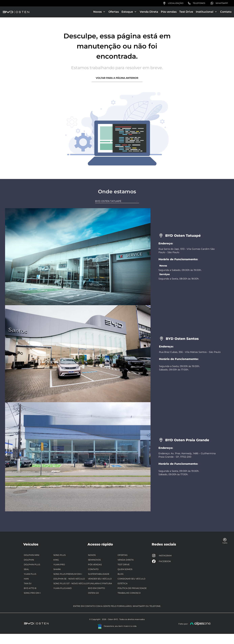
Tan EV (28, 583)
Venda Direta (149, 12)
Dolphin (29, 560)
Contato (226, 12)
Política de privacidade (132, 588)
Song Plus (59, 555)
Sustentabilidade (99, 574)
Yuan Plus (30, 574)
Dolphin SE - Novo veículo (69, 579)
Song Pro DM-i (32, 593)
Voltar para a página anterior (117, 78)
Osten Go (93, 593)
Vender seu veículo (100, 579)
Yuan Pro (59, 564)
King (56, 560)
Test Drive (186, 12)
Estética (123, 583)
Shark (57, 569)
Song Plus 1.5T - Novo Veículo (71, 583)
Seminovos (94, 560)
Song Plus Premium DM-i (68, 574)
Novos (92, 555)
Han (26, 579)
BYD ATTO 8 (30, 588)
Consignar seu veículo (131, 579)
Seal (26, 569)
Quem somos (125, 569)
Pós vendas (169, 12)
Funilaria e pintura (100, 583)
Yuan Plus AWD (63, 588)
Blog (121, 574)
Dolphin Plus (32, 564)
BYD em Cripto (96, 588)
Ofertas (114, 12)
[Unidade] (117, 201)
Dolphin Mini (32, 555)
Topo (225, 541)
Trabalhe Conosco (129, 593)
